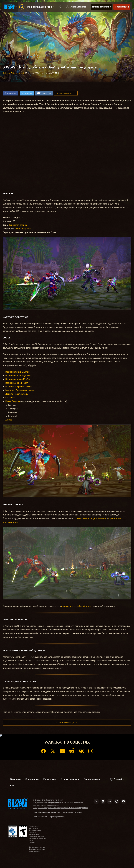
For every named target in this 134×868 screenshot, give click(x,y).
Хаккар (9, 420)
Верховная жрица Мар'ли (18, 379)
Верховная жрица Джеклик (18, 376)
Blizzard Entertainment (14, 73)
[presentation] (10, 7)
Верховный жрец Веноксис (18, 387)
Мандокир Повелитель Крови (20, 390)
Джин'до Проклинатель (17, 394)
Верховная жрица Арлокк (18, 372)
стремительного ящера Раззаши (90, 518)
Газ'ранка (10, 398)
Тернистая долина (18, 225)
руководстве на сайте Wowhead (77, 606)
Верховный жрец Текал (17, 383)
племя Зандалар (23, 229)
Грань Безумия (13, 401)
